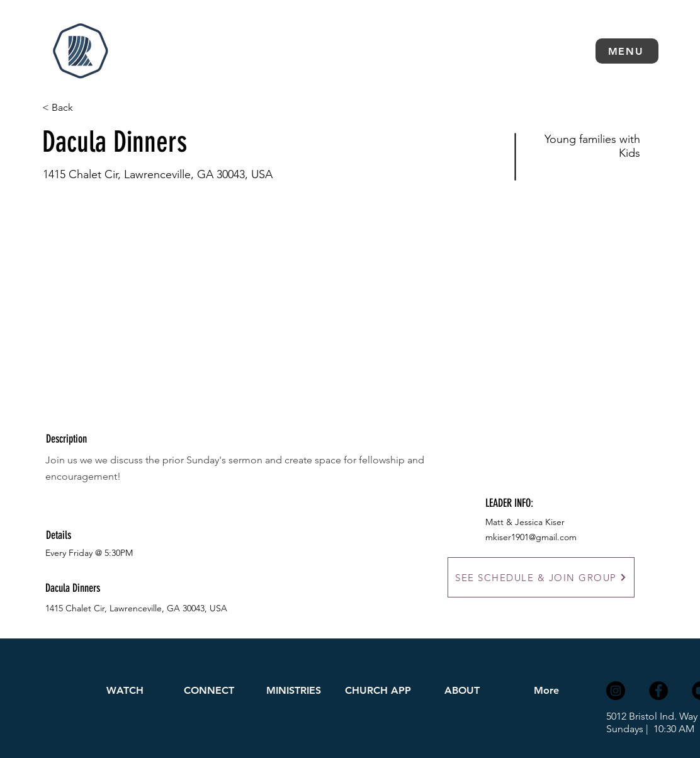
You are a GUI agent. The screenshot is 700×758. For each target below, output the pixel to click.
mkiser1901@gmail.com (531, 537)
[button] (627, 51)
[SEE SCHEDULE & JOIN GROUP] (541, 577)
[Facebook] (658, 691)
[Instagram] (616, 691)
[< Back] (87, 108)
